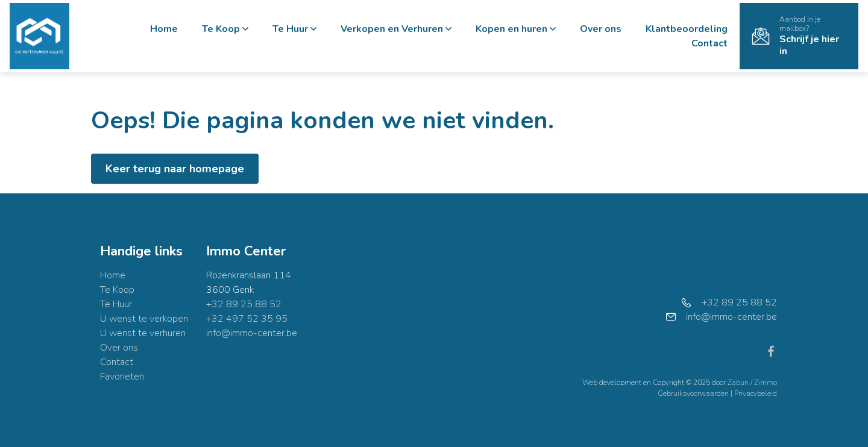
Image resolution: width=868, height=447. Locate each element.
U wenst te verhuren (143, 333)
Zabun (738, 383)
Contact (709, 43)
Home (164, 29)
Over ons (601, 29)
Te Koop (225, 29)
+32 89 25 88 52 (244, 304)
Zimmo (766, 383)
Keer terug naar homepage (175, 169)
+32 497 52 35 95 (247, 319)
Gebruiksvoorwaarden (694, 393)
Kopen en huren (516, 29)
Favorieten (122, 377)
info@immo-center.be (252, 333)
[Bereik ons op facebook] (771, 351)
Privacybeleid (756, 393)
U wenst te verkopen (144, 319)
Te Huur (294, 29)
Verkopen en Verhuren (396, 29)
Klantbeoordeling (687, 29)
